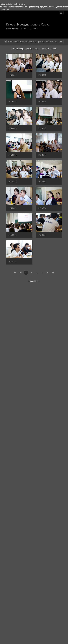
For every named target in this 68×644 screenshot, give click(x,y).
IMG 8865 (12, 157)
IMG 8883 (12, 347)
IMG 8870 (12, 211)
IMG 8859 (12, 76)
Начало (6, 42)
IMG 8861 (12, 103)
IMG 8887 (12, 428)
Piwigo (37, 475)
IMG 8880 (12, 320)
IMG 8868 (12, 184)
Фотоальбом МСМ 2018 (21, 42)
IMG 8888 (12, 455)
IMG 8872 (12, 265)
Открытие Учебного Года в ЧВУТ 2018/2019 (47, 42)
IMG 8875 (12, 292)
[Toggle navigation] (61, 13)
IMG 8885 (12, 401)
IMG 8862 (12, 130)
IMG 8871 (12, 238)
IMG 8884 (12, 374)
